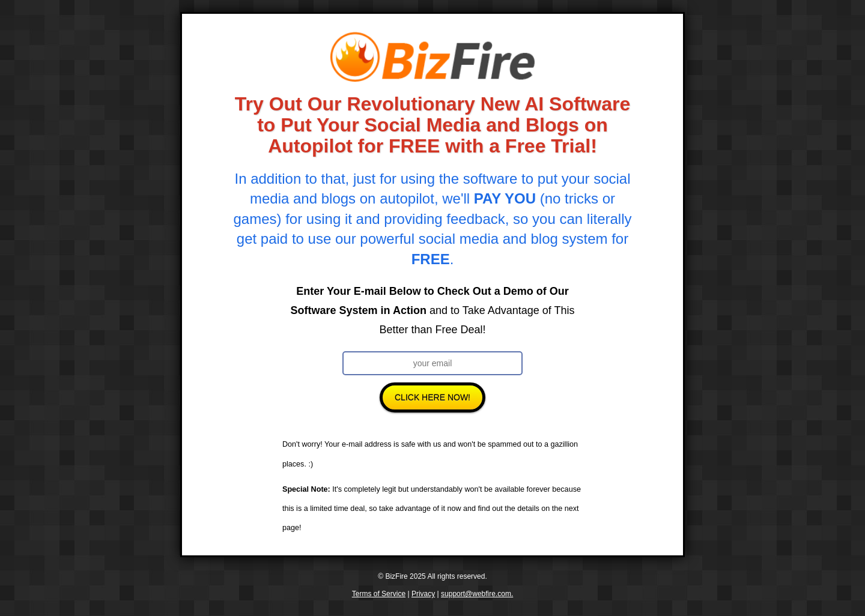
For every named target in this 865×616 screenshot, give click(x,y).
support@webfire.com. (477, 594)
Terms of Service (379, 594)
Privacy (423, 594)
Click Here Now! (432, 397)
